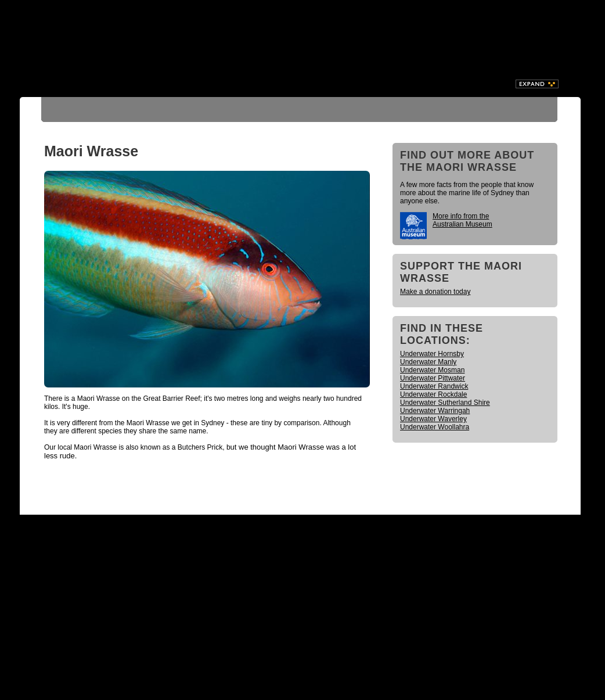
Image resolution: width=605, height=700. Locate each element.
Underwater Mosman (432, 370)
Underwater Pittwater (433, 378)
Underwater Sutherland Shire (445, 403)
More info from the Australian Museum (462, 220)
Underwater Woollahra (435, 427)
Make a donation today (435, 292)
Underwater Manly (428, 362)
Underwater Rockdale (433, 394)
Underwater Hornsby (432, 354)
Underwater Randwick (434, 386)
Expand (537, 84)
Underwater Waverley (433, 419)
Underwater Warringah (435, 411)
